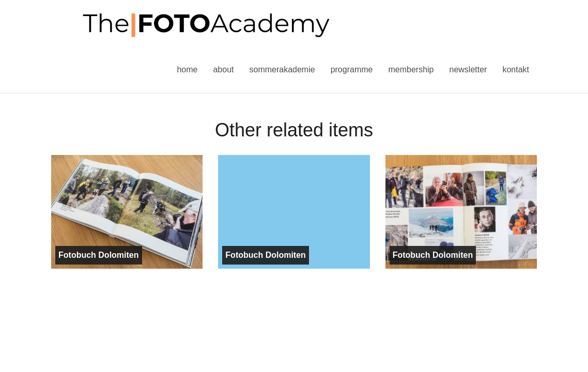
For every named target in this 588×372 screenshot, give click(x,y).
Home (187, 69)
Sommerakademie (282, 69)
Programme (352, 69)
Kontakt (516, 69)
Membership (411, 69)
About (223, 69)
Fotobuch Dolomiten (99, 255)
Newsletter (468, 69)
